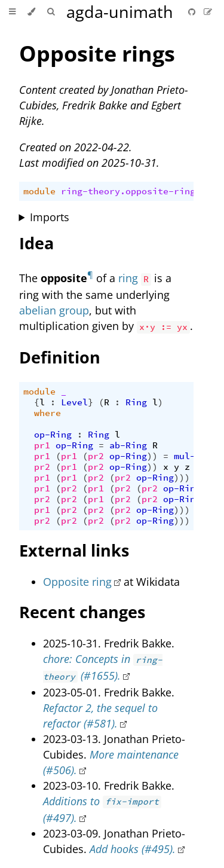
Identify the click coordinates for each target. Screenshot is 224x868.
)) (152, 456)
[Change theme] (31, 12)
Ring (136, 402)
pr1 (42, 445)
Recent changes (82, 612)
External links (74, 550)
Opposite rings (97, 54)
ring (128, 278)
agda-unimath (120, 12)
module (39, 191)
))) (182, 478)
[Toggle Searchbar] (51, 12)
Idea (36, 243)
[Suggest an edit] (208, 12)
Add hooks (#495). (133, 849)
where (47, 413)
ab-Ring (128, 445)
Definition (60, 357)
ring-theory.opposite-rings (131, 191)
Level (74, 402)
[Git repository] (193, 12)
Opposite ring (77, 582)
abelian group (54, 310)
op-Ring (53, 435)
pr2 (96, 456)
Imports (50, 217)
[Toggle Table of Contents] (12, 12)
